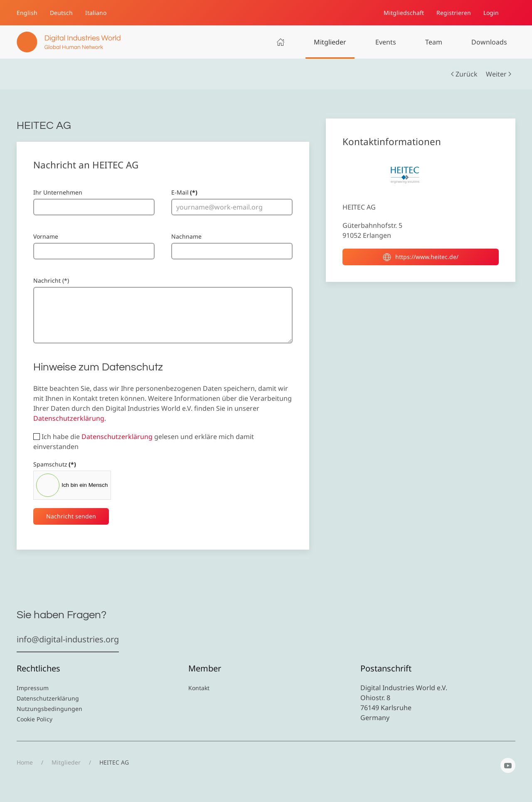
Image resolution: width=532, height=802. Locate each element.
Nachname (186, 236)
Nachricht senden (71, 516)
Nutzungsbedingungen (49, 709)
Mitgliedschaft (404, 13)
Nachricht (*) (51, 280)
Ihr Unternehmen (58, 192)
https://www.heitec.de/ (421, 257)
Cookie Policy (34, 719)
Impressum (33, 688)
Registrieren (454, 13)
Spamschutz (55, 464)
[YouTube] (508, 765)
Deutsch (61, 13)
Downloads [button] (489, 42)
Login (491, 13)
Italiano (96, 13)
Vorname (46, 236)
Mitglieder (330, 42)
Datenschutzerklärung (69, 418)
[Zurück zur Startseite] (69, 42)
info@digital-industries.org (68, 639)
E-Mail (184, 192)
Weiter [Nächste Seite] (499, 74)
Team (434, 42)
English (27, 13)
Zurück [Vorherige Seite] (464, 74)
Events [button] (386, 42)
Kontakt (199, 688)
